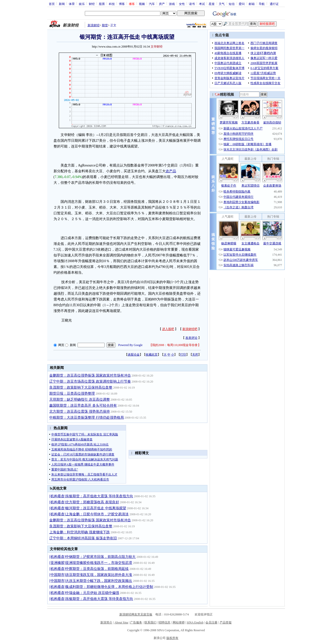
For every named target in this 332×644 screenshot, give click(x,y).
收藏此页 (152, 355)
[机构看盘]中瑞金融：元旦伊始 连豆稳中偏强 (84, 593)
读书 (192, 4)
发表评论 (191, 338)
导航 (262, 4)
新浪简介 (106, 622)
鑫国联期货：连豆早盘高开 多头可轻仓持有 (83, 406)
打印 (183, 355)
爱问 (242, 4)
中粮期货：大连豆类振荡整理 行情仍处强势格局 (87, 418)
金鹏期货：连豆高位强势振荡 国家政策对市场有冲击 (90, 375)
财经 (92, 4)
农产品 (171, 171)
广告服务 (136, 622)
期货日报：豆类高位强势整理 (72, 393)
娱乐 (82, 4)
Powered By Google (130, 345)
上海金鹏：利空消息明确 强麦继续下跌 (80, 532)
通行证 (274, 4)
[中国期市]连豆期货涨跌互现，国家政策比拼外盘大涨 (91, 575)
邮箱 (252, 4)
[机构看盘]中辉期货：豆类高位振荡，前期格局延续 (89, 569)
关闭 (195, 355)
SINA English (195, 622)
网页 (61, 345)
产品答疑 (226, 622)
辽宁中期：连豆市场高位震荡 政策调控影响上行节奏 (90, 381)
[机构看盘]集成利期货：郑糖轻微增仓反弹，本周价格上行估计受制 (101, 587)
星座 (212, 4)
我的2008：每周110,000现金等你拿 (175, 345)
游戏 (172, 4)
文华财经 (157, 47)
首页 (52, 4)
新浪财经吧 (190, 329)
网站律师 (179, 622)
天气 (222, 4)
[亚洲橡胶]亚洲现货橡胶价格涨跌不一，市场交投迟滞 (91, 563)
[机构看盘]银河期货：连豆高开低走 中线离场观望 (88, 508)
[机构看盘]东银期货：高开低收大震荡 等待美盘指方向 (91, 496)
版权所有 (172, 638)
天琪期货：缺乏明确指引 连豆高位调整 (80, 399)
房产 (162, 4)
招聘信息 (164, 622)
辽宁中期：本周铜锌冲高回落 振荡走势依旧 (83, 538)
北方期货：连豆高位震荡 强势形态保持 (80, 412)
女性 (182, 4)
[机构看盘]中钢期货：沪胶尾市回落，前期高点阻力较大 (92, 557)
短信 (232, 4)
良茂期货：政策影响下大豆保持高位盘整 (81, 387)
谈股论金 (134, 355)
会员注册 (211, 622)
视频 (142, 4)
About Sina (121, 622)
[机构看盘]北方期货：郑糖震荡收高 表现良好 (84, 502)
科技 (112, 4)
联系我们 (150, 622)
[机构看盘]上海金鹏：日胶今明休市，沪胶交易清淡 (89, 514)
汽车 (152, 4)
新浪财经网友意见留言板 (136, 614)
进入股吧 (168, 329)
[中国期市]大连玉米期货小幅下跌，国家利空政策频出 (91, 581)
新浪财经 (94, 25)
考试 (202, 4)
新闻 (62, 4)
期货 (105, 25)
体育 (72, 4)
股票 (102, 4)
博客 (122, 4)
